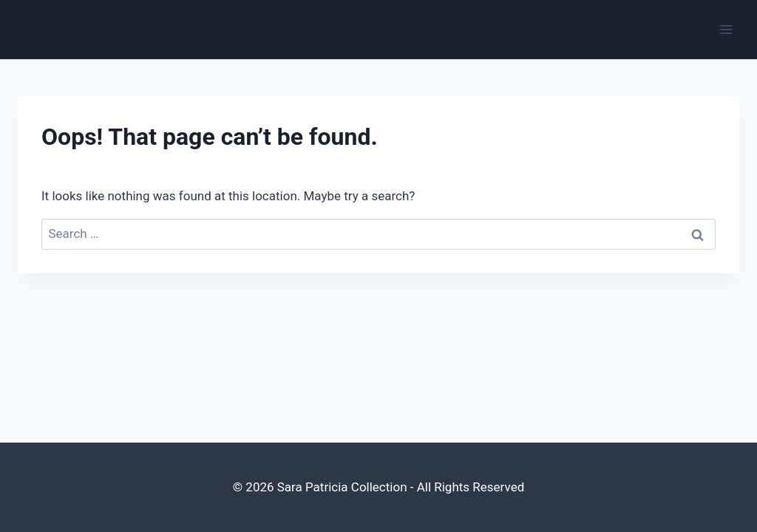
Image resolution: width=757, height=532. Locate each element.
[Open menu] (726, 29)
